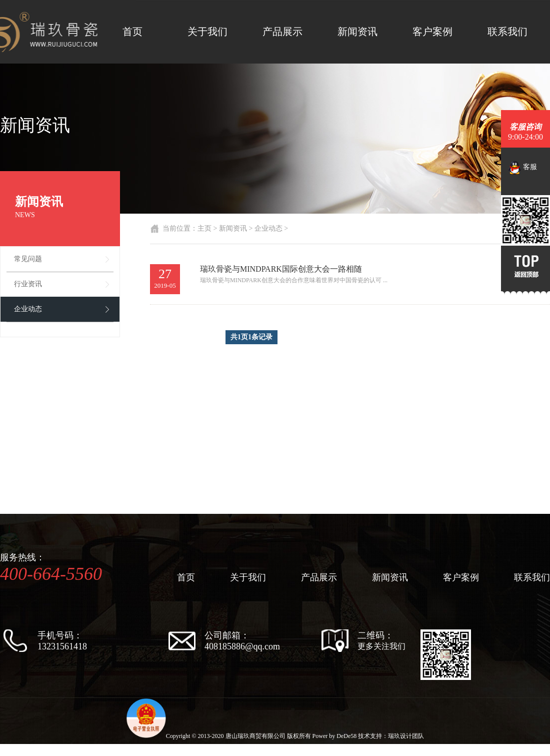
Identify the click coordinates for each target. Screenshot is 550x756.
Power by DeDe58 (335, 736)
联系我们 (507, 32)
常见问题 (28, 259)
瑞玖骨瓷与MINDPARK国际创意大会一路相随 (281, 269)
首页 (132, 32)
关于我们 (207, 32)
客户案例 (432, 32)
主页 (204, 228)
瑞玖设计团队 (406, 736)
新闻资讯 (357, 32)
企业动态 (28, 309)
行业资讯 (28, 284)
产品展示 (282, 32)
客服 (523, 168)
